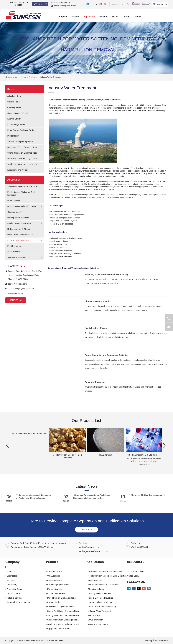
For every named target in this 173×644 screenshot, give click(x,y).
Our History (12, 585)
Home (23, 77)
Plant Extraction (14, 246)
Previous (7, 445)
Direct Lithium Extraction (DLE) (20, 235)
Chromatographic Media (18, 113)
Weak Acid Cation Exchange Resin (22, 159)
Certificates (12, 576)
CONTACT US (16, 300)
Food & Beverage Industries (19, 223)
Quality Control (13, 593)
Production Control (15, 589)
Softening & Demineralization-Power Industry (107, 274)
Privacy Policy (161, 640)
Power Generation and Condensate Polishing (107, 355)
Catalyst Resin (14, 102)
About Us (11, 571)
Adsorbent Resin (14, 96)
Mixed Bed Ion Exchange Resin (21, 130)
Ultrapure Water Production (98, 301)
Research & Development (18, 602)
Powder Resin (13, 136)
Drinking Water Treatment (18, 218)
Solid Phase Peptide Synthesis (20, 142)
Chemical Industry (15, 212)
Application (34, 77)
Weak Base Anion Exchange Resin (22, 164)
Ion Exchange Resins (16, 125)
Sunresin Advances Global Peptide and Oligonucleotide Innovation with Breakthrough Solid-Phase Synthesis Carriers (92, 497)
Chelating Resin (14, 107)
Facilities (11, 580)
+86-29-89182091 (14, 293)
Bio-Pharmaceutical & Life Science (22, 206)
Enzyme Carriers (14, 119)
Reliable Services (15, 598)
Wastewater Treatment (17, 257)
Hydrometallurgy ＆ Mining (19, 229)
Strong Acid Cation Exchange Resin (22, 147)
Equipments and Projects (18, 170)
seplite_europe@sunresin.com (65, 6)
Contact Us (86, 530)
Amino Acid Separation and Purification (24, 186)
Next (164, 445)
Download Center (136, 571)
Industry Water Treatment (51, 77)
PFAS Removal (14, 201)
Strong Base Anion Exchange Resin (22, 153)
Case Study (134, 576)
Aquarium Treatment (95, 382)
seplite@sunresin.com (62, 3)
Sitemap (149, 640)
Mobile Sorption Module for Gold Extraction (107, 576)
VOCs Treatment (14, 252)
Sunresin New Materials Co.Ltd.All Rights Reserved (40, 640)
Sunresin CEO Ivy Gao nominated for (147, 495)
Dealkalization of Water (96, 328)
